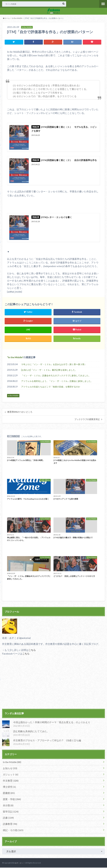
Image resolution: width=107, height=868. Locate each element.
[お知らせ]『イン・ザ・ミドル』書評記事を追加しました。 (49, 370)
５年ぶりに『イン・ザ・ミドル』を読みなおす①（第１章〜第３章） (54, 365)
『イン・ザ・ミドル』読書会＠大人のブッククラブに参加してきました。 (56, 376)
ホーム (6, 18)
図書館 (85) (9, 793)
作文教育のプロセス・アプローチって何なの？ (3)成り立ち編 (47, 741)
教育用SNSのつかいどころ (20, 412)
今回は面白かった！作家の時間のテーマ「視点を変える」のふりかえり (52, 723)
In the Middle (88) (12, 762)
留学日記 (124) (11, 812)
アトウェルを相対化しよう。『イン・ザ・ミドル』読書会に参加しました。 (57, 381)
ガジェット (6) (11, 775)
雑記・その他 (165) (13, 830)
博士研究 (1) (9, 787)
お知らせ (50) (10, 768)
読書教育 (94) (10, 824)
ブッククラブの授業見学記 (87, 420)
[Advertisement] (53, 685)
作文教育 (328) (11, 781)
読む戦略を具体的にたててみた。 (31, 732)
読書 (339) (8, 818)
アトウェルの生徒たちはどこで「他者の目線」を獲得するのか (51, 387)
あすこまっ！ (20, 863)
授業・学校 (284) (12, 799)
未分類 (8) (8, 806)
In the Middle (17, 18)
